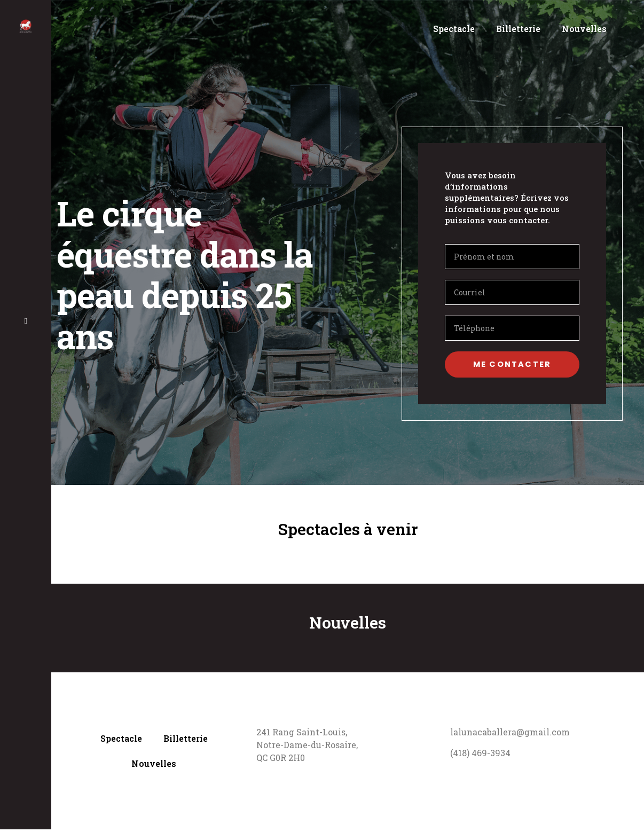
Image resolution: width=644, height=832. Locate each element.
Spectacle (454, 29)
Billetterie (518, 29)
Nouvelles (584, 29)
